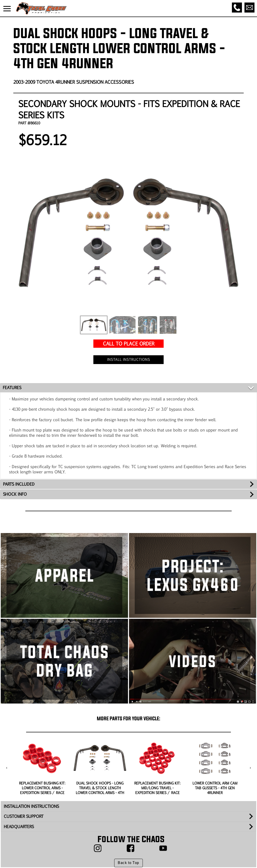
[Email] (249, 8)
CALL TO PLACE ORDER (129, 343)
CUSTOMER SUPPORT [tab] (24, 816)
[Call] (237, 8)
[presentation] (7, 768)
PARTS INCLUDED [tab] (19, 484)
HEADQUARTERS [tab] (19, 827)
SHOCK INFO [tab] (15, 494)
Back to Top (128, 863)
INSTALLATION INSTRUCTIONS (31, 806)
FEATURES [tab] (12, 387)
